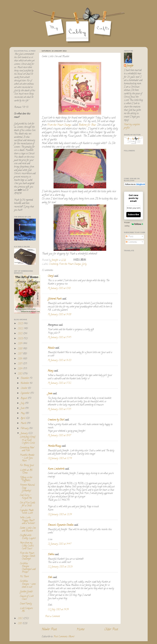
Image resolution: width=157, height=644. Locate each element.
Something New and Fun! (27, 449)
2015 (20, 364)
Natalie (51, 348)
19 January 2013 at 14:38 (59, 315)
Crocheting (54, 264)
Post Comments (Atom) (64, 637)
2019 (20, 344)
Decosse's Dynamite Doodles (61, 525)
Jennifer (130, 66)
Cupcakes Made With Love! (27, 512)
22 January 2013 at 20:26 (60, 567)
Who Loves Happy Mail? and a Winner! (27, 521)
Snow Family (26, 604)
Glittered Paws (55, 299)
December (25, 378)
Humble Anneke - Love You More (27, 458)
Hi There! (24, 577)
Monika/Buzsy (54, 446)
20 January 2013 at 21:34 (60, 515)
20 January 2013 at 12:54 (60, 459)
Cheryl (51, 276)
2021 (20, 334)
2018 (20, 349)
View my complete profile (132, 126)
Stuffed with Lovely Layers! (28, 537)
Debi (50, 578)
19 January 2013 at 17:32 (59, 383)
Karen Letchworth (56, 469)
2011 (20, 624)
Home (80, 630)
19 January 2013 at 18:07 (59, 436)
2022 (21, 329)
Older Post (111, 630)
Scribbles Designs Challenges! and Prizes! (28, 568)
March (24, 423)
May (23, 413)
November (25, 383)
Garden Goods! (26, 592)
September (25, 393)
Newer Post (49, 630)
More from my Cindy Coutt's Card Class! (27, 546)
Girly (84, 264)
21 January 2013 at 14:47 (59, 544)
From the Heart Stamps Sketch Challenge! (28, 556)
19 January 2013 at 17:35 (59, 409)
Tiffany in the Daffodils (26, 479)
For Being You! (27, 465)
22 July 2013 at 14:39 (58, 610)
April (23, 418)
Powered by (134, 224)
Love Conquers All (26, 610)
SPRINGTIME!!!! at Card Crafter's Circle (28, 440)
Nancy (51, 371)
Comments (131, 242)
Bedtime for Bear (87, 125)
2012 (20, 619)
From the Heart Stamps (59, 125)
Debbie (51, 555)
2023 (21, 324)
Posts (130, 237)
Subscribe (133, 215)
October (24, 388)
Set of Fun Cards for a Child (28, 504)
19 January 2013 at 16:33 (59, 360)
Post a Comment (53, 616)
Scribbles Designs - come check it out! (28, 584)
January (24, 434)
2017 (20, 354)
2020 (21, 339)
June (23, 408)
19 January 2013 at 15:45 (59, 338)
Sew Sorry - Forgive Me (26, 497)
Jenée (50, 394)
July (23, 403)
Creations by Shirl (56, 420)
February (25, 428)
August (24, 398)
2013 (20, 374)
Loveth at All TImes (26, 472)
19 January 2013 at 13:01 (59, 288)
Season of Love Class (27, 598)
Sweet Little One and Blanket (28, 530)
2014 (20, 369)
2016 (20, 359)
